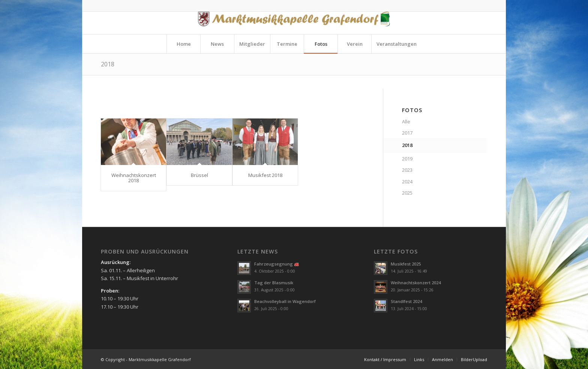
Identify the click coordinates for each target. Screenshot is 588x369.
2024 (407, 181)
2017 (407, 133)
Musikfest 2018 (265, 175)
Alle (406, 121)
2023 (407, 170)
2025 (407, 193)
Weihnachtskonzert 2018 (134, 178)
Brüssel (199, 175)
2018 (108, 64)
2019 (407, 159)
